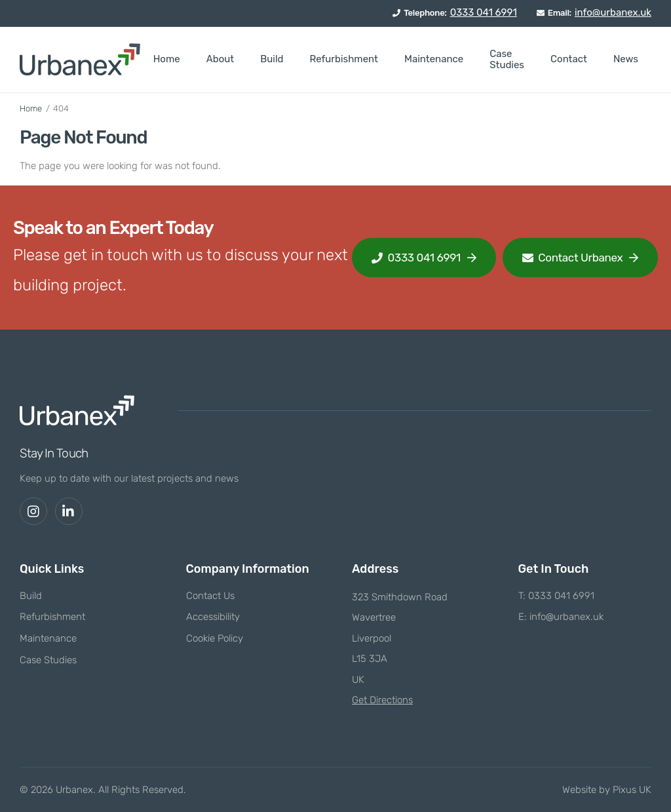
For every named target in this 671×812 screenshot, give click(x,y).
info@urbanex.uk (613, 12)
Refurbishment (344, 59)
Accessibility (213, 617)
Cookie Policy (215, 638)
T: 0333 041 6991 (556, 596)
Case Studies (507, 59)
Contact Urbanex (573, 258)
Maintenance (434, 59)
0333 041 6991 (484, 12)
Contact (569, 59)
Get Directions (382, 700)
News (626, 59)
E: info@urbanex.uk (561, 617)
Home (167, 59)
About (220, 59)
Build (272, 59)
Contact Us (210, 596)
